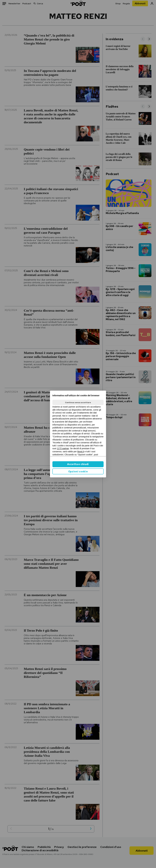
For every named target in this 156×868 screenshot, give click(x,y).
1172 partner (63, 448)
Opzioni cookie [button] (78, 472)
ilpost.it (81, 452)
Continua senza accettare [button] (78, 402)
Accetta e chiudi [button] (78, 464)
